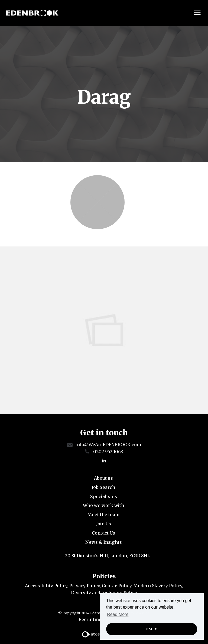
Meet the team (103, 515)
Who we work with (103, 506)
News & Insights (104, 542)
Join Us (104, 524)
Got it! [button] (152, 629)
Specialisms (104, 496)
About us (103, 478)
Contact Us (103, 533)
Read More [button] (118, 614)
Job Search (103, 487)
